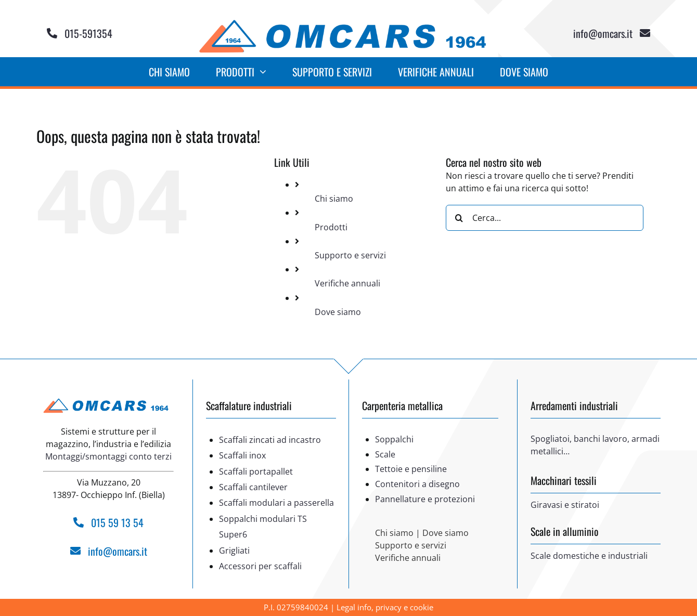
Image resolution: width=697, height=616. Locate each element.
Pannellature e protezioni (425, 499)
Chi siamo (334, 199)
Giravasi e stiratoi (565, 505)
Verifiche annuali (347, 283)
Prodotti (331, 227)
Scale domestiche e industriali (589, 556)
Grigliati (234, 551)
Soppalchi (394, 439)
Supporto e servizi (350, 255)
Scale (385, 454)
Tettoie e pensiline (411, 469)
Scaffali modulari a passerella (276, 503)
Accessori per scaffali (260, 566)
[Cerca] (459, 218)
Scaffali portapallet (256, 471)
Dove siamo (338, 312)
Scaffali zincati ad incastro (270, 440)
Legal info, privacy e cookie (385, 607)
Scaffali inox (242, 455)
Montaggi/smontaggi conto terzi (108, 456)
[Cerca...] (545, 218)
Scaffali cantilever (253, 487)
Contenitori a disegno (417, 484)
